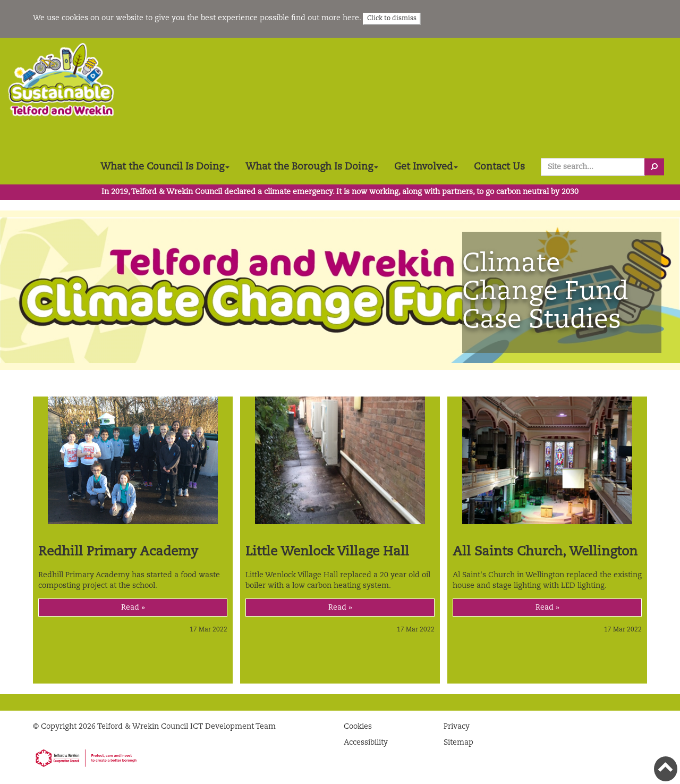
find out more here (325, 18)
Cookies (358, 727)
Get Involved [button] (426, 167)
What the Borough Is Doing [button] (312, 167)
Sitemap (458, 743)
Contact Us (499, 167)
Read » (133, 608)
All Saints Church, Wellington (545, 552)
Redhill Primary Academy (118, 552)
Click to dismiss (392, 19)
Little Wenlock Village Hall (327, 552)
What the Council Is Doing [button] (165, 167)
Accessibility (366, 743)
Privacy (457, 727)
